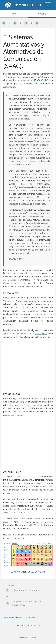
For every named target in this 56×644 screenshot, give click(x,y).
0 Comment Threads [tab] (13, 618)
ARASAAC (38, 80)
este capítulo (41, 334)
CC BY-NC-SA (38, 572)
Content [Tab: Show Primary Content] (42, 14)
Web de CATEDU (28, 638)
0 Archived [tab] (31, 618)
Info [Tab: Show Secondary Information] (14, 14)
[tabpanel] (28, 626)
